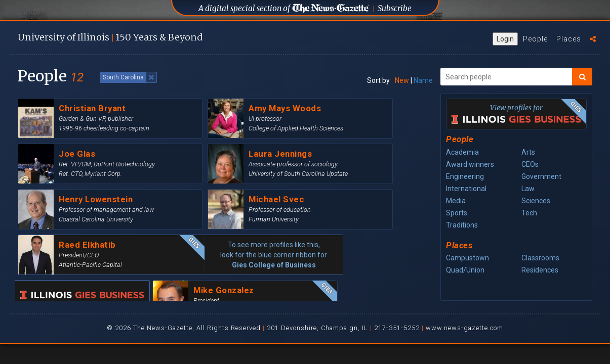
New (402, 80)
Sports (457, 213)
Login (505, 39)
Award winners (470, 164)
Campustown (467, 258)
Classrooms (540, 258)
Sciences (536, 201)
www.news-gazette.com (464, 328)
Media (456, 201)
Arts (528, 152)
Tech (529, 213)
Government (541, 176)
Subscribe (395, 8)
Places (569, 39)
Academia (462, 152)
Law (528, 189)
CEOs (530, 164)
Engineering (465, 176)
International (466, 189)
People (535, 39)
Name (423, 80)
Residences (540, 270)
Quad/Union (465, 270)
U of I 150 (110, 37)
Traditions (462, 225)
